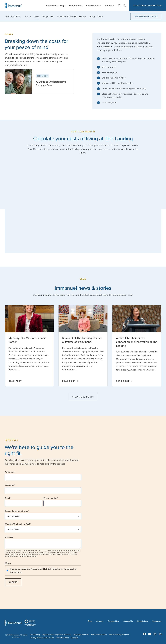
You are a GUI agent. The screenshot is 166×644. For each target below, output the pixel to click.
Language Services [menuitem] (81, 634)
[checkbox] (43, 571)
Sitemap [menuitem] (74, 638)
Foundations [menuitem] (143, 621)
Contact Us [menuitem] (128, 621)
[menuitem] (144, 634)
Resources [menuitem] (157, 621)
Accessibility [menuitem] (35, 634)
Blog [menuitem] (90, 621)
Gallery (83, 16)
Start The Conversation (148, 6)
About (28, 16)
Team (100, 16)
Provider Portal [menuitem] (63, 638)
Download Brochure (146, 16)
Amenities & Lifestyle (67, 16)
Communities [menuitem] (113, 621)
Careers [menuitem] (100, 621)
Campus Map (48, 16)
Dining (92, 16)
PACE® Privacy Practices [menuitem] (119, 634)
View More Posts (83, 397)
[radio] (43, 571)
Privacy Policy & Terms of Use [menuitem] (42, 638)
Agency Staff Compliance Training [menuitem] (57, 634)
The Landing (13, 16)
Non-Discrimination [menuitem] (99, 634)
